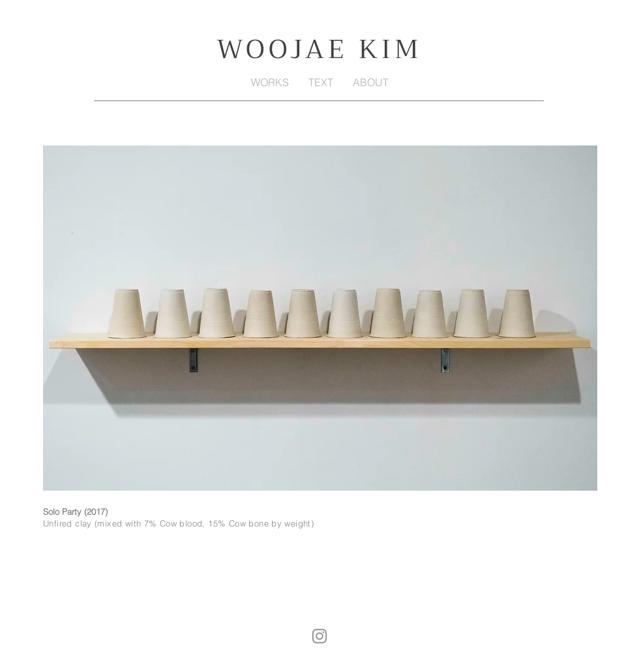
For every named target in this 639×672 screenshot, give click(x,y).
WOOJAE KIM (319, 49)
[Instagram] (319, 636)
